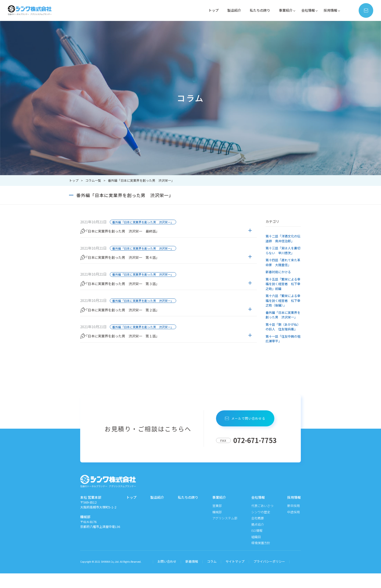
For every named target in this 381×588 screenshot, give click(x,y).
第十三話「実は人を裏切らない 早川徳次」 (283, 250)
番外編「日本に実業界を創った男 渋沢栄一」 (143, 222)
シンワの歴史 (261, 527)
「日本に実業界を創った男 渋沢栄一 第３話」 (131, 291)
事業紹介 (283, 10)
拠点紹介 (258, 539)
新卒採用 (294, 520)
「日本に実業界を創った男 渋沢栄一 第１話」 (131, 351)
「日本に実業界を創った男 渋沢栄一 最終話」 (131, 232)
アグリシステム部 (225, 533)
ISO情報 (257, 545)
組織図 (256, 551)
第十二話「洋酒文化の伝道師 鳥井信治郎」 (283, 239)
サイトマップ (235, 576)
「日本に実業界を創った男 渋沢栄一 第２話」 (131, 321)
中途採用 (294, 527)
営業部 (217, 520)
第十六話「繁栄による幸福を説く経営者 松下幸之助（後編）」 (283, 300)
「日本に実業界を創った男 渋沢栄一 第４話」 (131, 262)
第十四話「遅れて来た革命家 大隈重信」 (283, 262)
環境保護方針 (261, 558)
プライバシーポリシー (269, 576)
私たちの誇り (256, 10)
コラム (212, 576)
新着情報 (192, 576)
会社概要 (258, 533)
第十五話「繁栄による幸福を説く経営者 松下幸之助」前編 (283, 284)
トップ (208, 10)
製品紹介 (229, 10)
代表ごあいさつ (262, 520)
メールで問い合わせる (246, 433)
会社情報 (307, 10)
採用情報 (330, 10)
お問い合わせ (167, 576)
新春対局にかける (278, 272)
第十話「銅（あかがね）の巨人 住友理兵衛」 (283, 327)
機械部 (217, 527)
